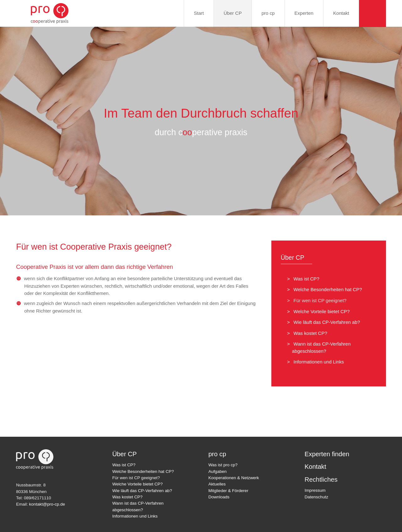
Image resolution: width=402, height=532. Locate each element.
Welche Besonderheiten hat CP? (326, 289)
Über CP (233, 13)
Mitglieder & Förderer (228, 491)
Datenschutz (316, 497)
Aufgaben (218, 471)
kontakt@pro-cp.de (47, 504)
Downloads (219, 497)
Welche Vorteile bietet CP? (320, 311)
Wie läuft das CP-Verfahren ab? (325, 322)
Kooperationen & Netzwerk (234, 478)
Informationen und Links (317, 362)
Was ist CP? (304, 279)
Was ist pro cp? (223, 465)
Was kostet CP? (308, 333)
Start (199, 13)
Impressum (315, 490)
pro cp (268, 13)
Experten (304, 13)
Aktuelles (217, 484)
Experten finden (327, 454)
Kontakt (341, 13)
